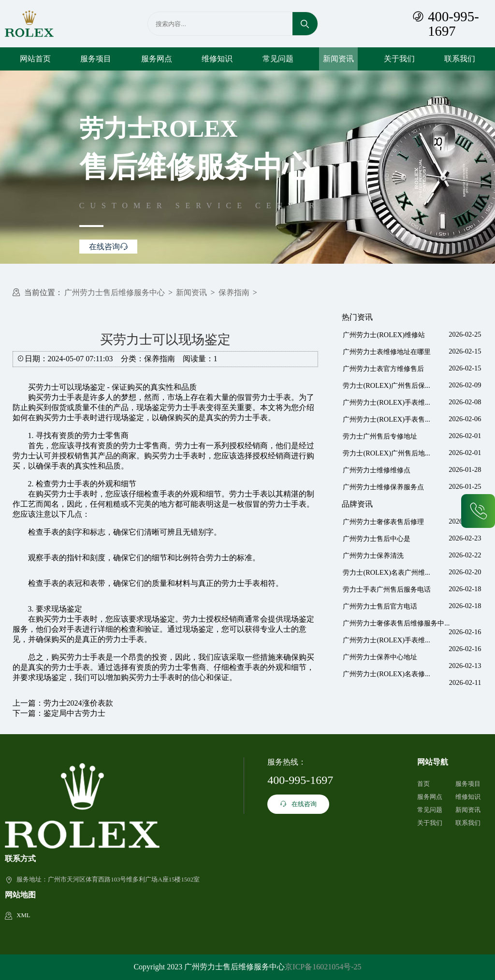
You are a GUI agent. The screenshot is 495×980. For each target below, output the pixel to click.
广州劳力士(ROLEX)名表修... (386, 674)
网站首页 (35, 59)
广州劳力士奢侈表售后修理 (383, 522)
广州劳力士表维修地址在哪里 (387, 352)
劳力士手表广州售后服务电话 (387, 589)
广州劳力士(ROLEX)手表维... (386, 402)
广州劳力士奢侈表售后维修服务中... (396, 623)
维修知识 (217, 59)
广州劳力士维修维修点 (377, 470)
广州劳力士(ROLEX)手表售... (386, 419)
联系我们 (460, 59)
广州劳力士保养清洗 (373, 555)
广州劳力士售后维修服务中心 (115, 292)
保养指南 (234, 292)
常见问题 (278, 59)
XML (23, 915)
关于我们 (399, 59)
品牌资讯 (357, 504)
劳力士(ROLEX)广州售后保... (386, 385)
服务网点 (157, 59)
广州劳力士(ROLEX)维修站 (384, 335)
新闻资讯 (338, 59)
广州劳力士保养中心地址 (380, 657)
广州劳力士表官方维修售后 (383, 369)
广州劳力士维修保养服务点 (383, 487)
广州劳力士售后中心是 (377, 539)
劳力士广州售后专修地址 (380, 436)
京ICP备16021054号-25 (323, 967)
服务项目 (96, 59)
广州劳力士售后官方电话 (380, 606)
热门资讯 (357, 317)
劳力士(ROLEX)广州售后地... (386, 453)
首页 (423, 784)
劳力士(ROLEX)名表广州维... (386, 572)
